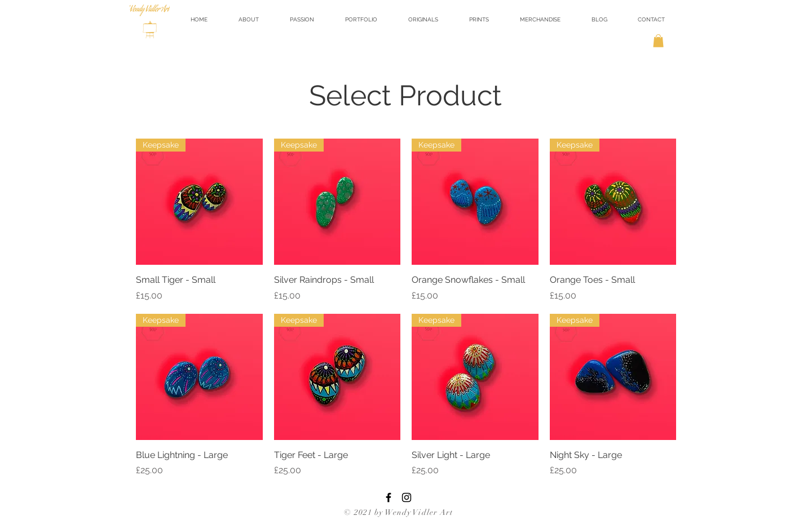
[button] (423, 19)
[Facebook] (389, 497)
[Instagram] (407, 497)
